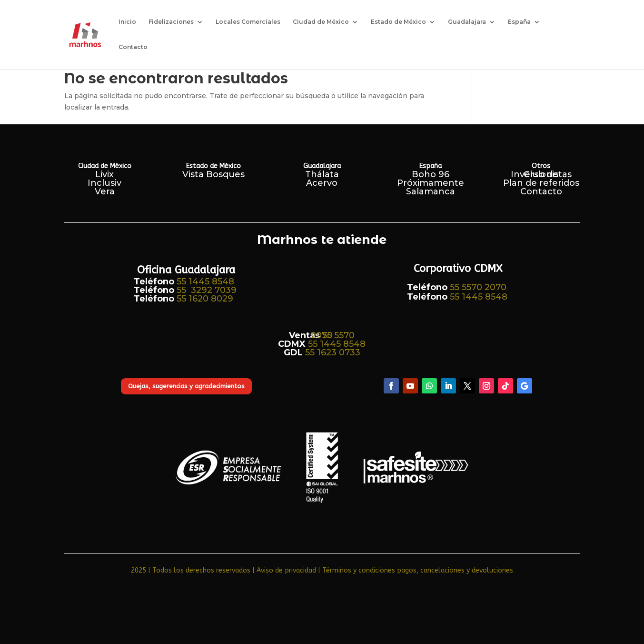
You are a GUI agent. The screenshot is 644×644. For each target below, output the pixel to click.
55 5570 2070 (478, 287)
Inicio (127, 22)
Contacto (133, 47)
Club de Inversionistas (541, 174)
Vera (105, 191)
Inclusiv (104, 183)
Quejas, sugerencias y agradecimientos (186, 386)
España (519, 22)
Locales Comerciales (248, 22)
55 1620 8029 (205, 299)
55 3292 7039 (207, 290)
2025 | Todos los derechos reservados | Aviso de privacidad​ (223, 570)
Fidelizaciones (171, 22)
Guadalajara (467, 22)
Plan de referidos (541, 183)
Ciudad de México (321, 22)
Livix (104, 174)
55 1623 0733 (333, 352)
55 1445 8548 (205, 282)
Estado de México (398, 22)
